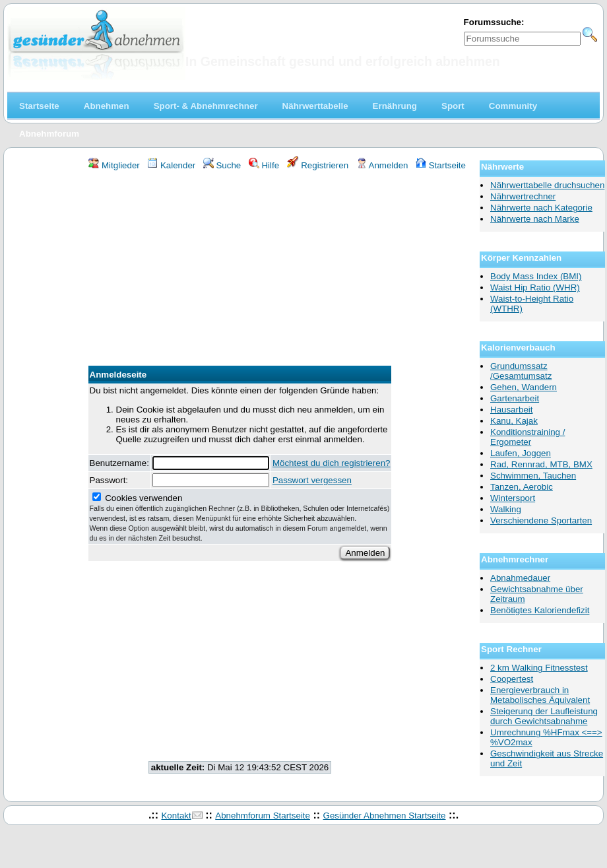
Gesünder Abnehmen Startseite (385, 816)
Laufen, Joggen (521, 453)
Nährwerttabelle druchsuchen (547, 185)
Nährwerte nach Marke (535, 219)
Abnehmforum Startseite (263, 816)
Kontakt (176, 816)
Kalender (171, 165)
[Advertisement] (240, 270)
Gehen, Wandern (524, 387)
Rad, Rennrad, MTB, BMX (541, 464)
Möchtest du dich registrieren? (332, 463)
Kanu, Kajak (514, 421)
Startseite (441, 165)
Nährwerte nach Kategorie (541, 208)
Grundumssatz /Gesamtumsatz (521, 371)
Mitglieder (114, 165)
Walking (506, 509)
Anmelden (382, 165)
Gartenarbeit (515, 398)
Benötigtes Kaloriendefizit (540, 610)
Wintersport (513, 498)
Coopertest (512, 679)
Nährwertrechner (523, 196)
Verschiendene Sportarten (541, 520)
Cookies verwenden (240, 517)
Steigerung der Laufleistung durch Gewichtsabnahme (544, 716)
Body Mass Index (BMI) (536, 276)
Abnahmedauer (520, 578)
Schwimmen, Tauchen (533, 476)
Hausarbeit (511, 410)
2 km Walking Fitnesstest (539, 668)
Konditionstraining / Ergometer (527, 437)
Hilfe (264, 165)
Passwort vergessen (312, 480)
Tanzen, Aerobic (522, 487)
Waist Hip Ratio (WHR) (535, 287)
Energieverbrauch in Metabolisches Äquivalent (540, 695)
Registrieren (318, 165)
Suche (222, 165)
